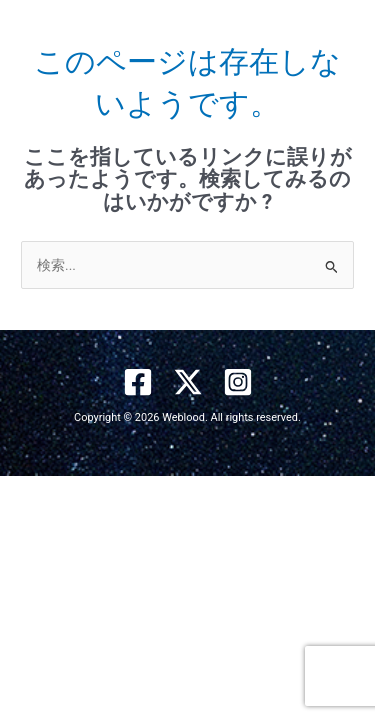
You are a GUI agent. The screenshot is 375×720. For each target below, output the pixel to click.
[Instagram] (238, 382)
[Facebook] (138, 382)
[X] (188, 382)
